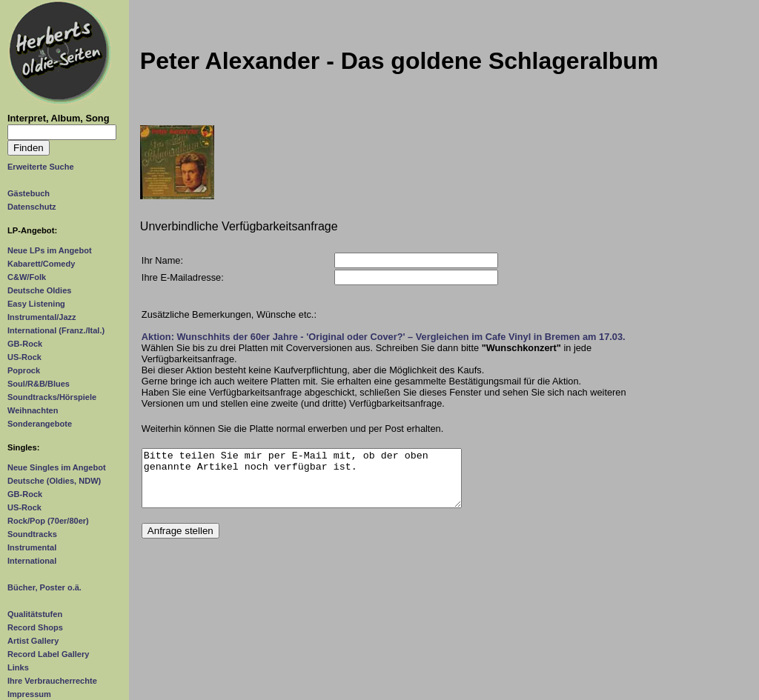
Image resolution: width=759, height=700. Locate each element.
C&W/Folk (27, 277)
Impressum (29, 694)
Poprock (24, 370)
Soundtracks (32, 534)
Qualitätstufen (35, 614)
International (32, 561)
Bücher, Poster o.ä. (44, 587)
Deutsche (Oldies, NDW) (54, 481)
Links (18, 667)
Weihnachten (33, 410)
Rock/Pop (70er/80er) (48, 521)
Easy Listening (36, 304)
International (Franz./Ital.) (56, 330)
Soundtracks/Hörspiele (52, 397)
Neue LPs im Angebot (50, 250)
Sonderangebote (40, 424)
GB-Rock (25, 344)
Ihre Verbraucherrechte (52, 681)
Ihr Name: (162, 260)
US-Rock (24, 357)
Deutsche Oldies (39, 290)
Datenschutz (32, 207)
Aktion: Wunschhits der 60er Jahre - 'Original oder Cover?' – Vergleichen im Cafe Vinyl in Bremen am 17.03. (384, 337)
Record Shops (35, 627)
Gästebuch (29, 193)
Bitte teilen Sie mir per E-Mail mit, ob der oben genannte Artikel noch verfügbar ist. (302, 484)
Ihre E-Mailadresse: (183, 277)
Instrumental (32, 547)
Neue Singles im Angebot (57, 467)
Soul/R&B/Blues (39, 384)
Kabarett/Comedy (41, 264)
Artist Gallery (33, 641)
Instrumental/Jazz (42, 317)
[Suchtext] (62, 132)
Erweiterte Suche (41, 167)
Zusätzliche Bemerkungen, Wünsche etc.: (229, 314)
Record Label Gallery (48, 654)
